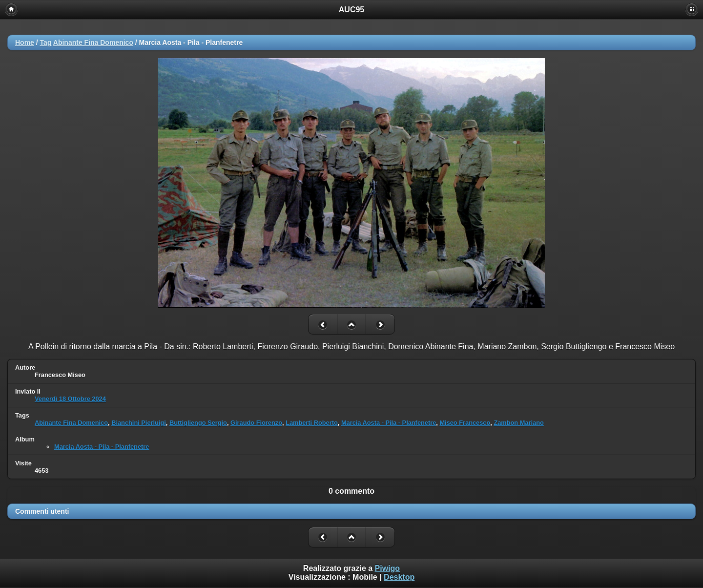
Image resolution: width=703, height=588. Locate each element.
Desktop (399, 577)
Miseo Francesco (465, 423)
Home (25, 42)
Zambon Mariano (518, 423)
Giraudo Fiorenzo (256, 423)
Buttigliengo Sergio (198, 423)
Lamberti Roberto (312, 423)
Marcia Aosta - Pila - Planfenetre (389, 423)
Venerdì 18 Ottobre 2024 (70, 399)
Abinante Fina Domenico (93, 42)
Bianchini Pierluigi (139, 423)
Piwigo (388, 568)
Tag (46, 42)
